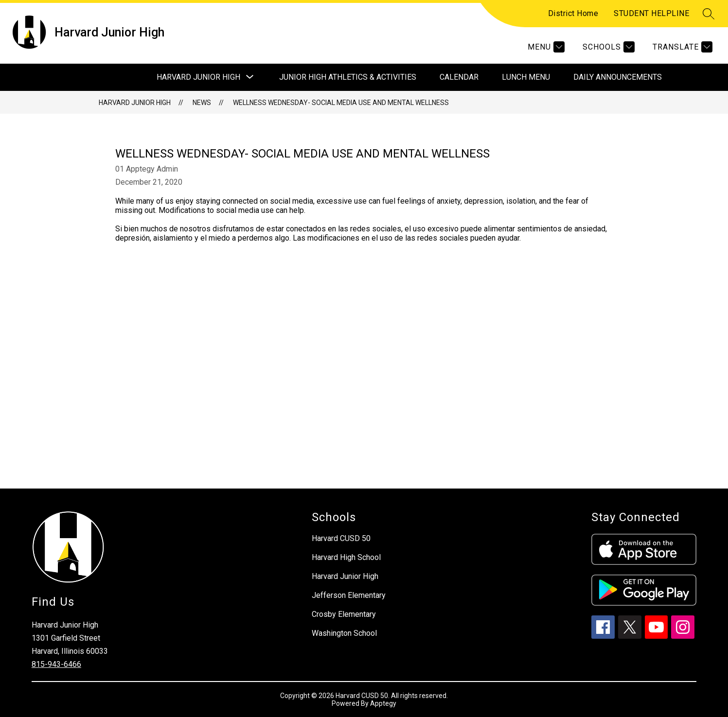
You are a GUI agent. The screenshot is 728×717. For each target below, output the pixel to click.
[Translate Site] (681, 47)
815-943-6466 (56, 664)
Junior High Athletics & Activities (348, 77)
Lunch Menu (526, 77)
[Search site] (709, 14)
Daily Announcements (618, 77)
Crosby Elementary (344, 614)
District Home (573, 13)
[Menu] (545, 47)
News (202, 103)
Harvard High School (346, 557)
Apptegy (383, 703)
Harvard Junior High (135, 103)
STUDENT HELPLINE (651, 13)
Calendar (459, 77)
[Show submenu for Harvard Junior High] (198, 77)
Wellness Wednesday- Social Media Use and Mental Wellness (341, 103)
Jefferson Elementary (349, 595)
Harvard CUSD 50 (341, 538)
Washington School (344, 633)
